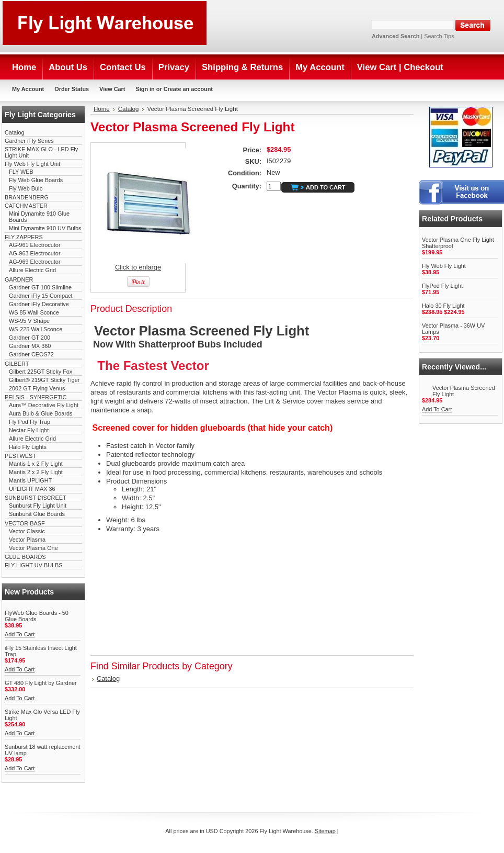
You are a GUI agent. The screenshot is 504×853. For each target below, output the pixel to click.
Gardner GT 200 (30, 338)
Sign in (145, 89)
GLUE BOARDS (25, 557)
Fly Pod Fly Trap (30, 422)
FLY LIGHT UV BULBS (34, 565)
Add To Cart (20, 634)
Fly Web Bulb (26, 188)
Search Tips (439, 36)
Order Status (72, 89)
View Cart (112, 89)
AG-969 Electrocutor (35, 262)
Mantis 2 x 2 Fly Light (36, 472)
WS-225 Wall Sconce (36, 329)
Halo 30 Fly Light (443, 306)
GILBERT (17, 364)
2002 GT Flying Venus (37, 388)
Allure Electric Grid (32, 270)
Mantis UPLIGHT (30, 480)
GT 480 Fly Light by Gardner (41, 683)
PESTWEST (20, 456)
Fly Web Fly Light (444, 266)
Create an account (188, 89)
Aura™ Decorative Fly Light (44, 405)
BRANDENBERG (27, 197)
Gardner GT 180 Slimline (40, 287)
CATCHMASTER (26, 206)
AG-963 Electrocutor (35, 253)
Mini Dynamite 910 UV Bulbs (45, 228)
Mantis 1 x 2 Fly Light (36, 464)
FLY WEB (21, 172)
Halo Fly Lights (28, 447)
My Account (28, 89)
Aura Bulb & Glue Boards (41, 413)
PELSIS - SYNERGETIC (36, 397)
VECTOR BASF (25, 523)
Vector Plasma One (33, 548)
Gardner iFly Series (29, 141)
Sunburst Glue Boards (37, 514)
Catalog (14, 132)
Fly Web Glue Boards (36, 180)
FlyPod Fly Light (442, 286)
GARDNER (19, 279)
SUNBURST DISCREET (36, 498)
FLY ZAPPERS (24, 237)
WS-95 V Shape (29, 321)
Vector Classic (27, 531)
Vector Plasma (27, 540)
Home (102, 109)
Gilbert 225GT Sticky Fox (41, 372)
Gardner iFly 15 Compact (41, 296)
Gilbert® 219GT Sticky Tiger (44, 380)
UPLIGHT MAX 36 (32, 489)
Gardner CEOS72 (31, 354)
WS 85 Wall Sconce (34, 312)
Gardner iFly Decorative (39, 304)
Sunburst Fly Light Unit (38, 506)
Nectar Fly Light (29, 430)
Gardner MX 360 (30, 346)
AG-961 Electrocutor (35, 245)
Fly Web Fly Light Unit (32, 164)
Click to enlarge (138, 267)
